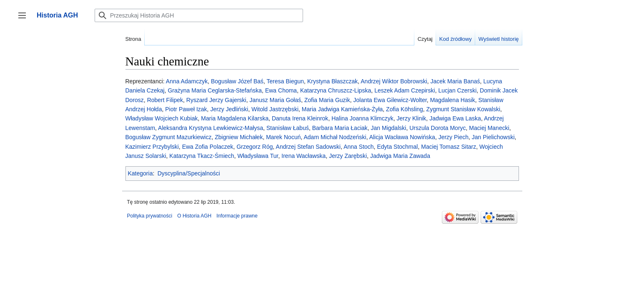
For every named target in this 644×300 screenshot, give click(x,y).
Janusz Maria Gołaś (276, 100)
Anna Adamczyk (187, 81)
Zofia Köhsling (405, 109)
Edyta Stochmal (397, 147)
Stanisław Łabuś (288, 128)
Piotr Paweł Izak (186, 109)
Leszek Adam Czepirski (405, 90)
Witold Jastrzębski (275, 109)
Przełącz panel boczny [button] (25, 19)
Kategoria (140, 173)
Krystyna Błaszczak (332, 81)
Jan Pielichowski (493, 137)
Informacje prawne (237, 216)
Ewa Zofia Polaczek (208, 147)
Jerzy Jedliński (229, 109)
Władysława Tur (258, 156)
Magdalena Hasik (453, 100)
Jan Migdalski (389, 128)
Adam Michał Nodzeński (335, 137)
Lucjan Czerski (457, 90)
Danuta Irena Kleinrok (300, 118)
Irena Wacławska (303, 156)
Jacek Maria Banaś (455, 81)
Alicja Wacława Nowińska (402, 137)
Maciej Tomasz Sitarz (449, 147)
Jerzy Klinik (412, 118)
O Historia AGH (194, 216)
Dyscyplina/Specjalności (189, 173)
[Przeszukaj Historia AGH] (199, 15)
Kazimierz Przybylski (152, 147)
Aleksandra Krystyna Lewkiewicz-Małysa (210, 128)
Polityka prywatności (150, 216)
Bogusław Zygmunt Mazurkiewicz (169, 137)
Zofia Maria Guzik (327, 100)
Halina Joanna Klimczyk (362, 118)
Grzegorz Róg (254, 147)
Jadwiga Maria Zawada (400, 156)
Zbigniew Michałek (239, 137)
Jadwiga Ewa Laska (455, 118)
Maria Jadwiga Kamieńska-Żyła (342, 109)
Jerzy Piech (454, 137)
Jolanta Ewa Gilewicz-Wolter (390, 100)
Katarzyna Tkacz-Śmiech (202, 156)
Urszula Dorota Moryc (437, 128)
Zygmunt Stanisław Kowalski (463, 109)
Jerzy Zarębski (348, 156)
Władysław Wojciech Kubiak (162, 118)
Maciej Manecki (489, 128)
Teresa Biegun (286, 81)
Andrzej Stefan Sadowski (308, 147)
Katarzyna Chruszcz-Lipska (336, 90)
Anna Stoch (358, 147)
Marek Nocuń (283, 137)
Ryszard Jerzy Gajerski (216, 100)
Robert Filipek (165, 100)
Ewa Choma (281, 90)
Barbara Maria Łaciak (340, 128)
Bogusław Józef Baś (237, 81)
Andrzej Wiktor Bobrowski (394, 81)
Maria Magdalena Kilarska (235, 118)
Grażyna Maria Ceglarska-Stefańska (215, 90)
